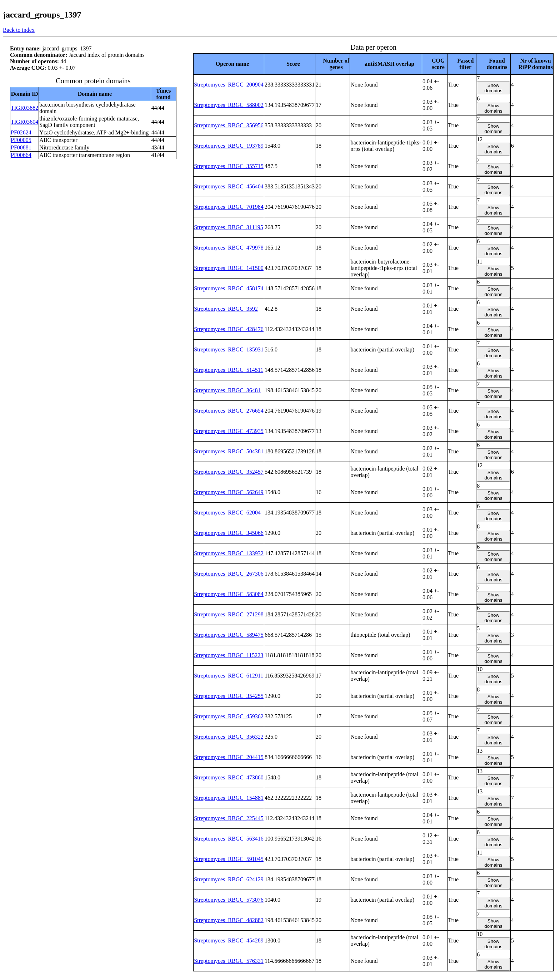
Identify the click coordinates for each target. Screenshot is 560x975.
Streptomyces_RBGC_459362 (229, 716)
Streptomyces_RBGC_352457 (229, 472)
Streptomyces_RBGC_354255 (229, 696)
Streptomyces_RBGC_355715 (229, 166)
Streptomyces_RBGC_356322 (229, 737)
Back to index (19, 30)
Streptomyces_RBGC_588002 (229, 105)
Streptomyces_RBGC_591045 (229, 859)
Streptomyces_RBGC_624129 (229, 879)
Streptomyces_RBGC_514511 (229, 370)
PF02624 (21, 132)
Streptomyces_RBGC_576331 (229, 961)
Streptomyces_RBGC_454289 (229, 940)
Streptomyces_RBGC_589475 (229, 635)
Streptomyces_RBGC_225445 (229, 818)
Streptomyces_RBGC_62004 (227, 513)
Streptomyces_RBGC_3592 (226, 309)
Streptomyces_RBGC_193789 (229, 146)
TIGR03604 (24, 122)
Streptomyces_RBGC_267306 (229, 574)
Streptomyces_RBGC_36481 (227, 390)
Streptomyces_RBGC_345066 (229, 533)
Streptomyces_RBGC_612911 (229, 676)
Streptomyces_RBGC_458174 (229, 288)
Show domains (493, 88)
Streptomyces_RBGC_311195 (228, 227)
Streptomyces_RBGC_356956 (229, 125)
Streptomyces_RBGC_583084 (229, 594)
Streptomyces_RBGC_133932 (229, 553)
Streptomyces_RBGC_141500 (229, 268)
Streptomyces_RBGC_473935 (229, 431)
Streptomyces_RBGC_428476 (229, 329)
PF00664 (21, 155)
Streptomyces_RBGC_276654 (229, 411)
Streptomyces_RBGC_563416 (229, 839)
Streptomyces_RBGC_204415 (229, 757)
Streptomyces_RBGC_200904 (229, 85)
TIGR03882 (24, 108)
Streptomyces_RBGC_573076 (229, 900)
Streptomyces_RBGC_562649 (229, 492)
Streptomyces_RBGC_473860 (229, 777)
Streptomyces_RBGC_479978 (229, 248)
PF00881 (21, 147)
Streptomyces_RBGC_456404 (229, 186)
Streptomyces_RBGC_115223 (229, 655)
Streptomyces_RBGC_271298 (229, 614)
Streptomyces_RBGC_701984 (229, 207)
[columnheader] (229, 64)
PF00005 (21, 140)
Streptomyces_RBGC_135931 (229, 349)
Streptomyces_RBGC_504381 (229, 451)
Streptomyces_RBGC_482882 (229, 920)
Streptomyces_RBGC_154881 (229, 798)
